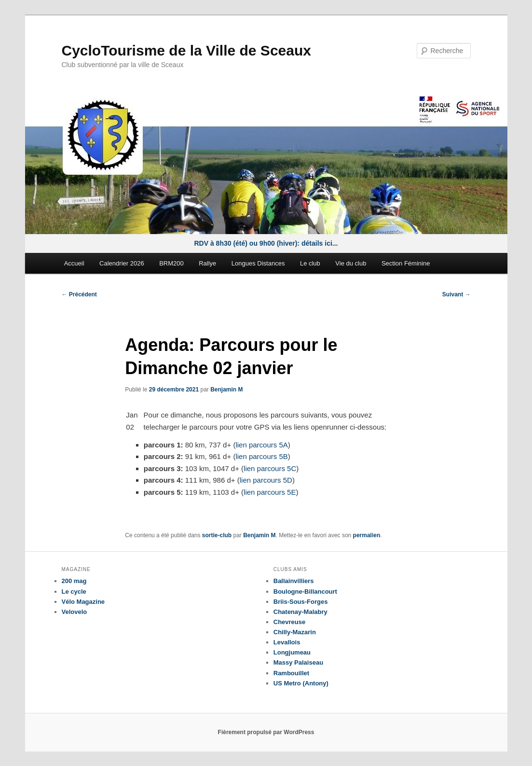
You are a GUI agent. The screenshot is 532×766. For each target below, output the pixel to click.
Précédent (79, 294)
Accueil (74, 263)
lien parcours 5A (261, 445)
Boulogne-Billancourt (305, 592)
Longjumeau (292, 652)
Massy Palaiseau (298, 662)
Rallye (207, 263)
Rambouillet (291, 673)
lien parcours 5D (266, 480)
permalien (367, 535)
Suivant (457, 294)
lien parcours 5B (261, 456)
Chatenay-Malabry (300, 612)
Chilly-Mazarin (295, 632)
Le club (310, 263)
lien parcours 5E (270, 492)
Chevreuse (289, 622)
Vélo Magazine (83, 602)
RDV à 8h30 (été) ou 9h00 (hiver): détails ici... (266, 243)
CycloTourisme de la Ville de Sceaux (186, 50)
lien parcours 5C (270, 468)
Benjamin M (226, 390)
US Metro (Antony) (301, 683)
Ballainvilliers (294, 581)
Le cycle (74, 592)
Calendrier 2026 (122, 263)
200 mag (74, 581)
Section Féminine (406, 263)
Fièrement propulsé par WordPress (266, 732)
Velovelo (75, 612)
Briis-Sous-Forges (301, 602)
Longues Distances (258, 263)
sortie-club (217, 535)
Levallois (287, 642)
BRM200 (171, 263)
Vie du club (351, 263)
